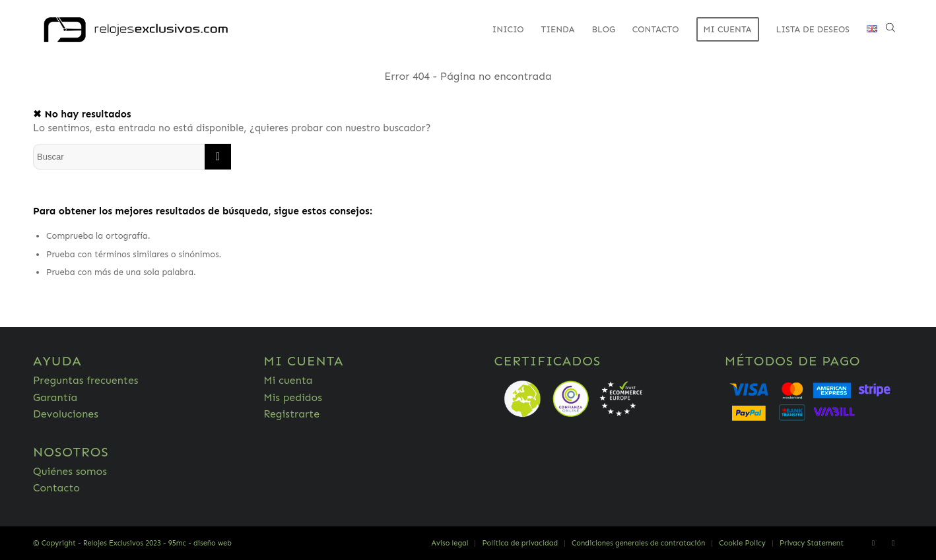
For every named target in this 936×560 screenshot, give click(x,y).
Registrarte (291, 414)
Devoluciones (66, 414)
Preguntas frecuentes (86, 380)
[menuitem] (508, 30)
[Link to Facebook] (873, 543)
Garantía (55, 397)
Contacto (56, 488)
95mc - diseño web (200, 543)
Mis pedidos (293, 397)
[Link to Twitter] (893, 543)
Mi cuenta (288, 380)
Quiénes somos (70, 471)
